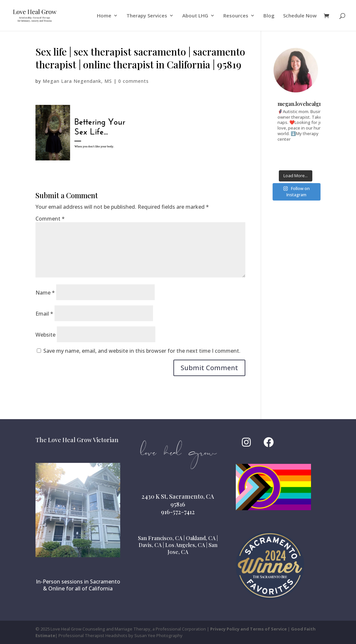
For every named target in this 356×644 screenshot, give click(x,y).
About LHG (195, 16)
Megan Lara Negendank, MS (77, 81)
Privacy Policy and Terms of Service (248, 629)
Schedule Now (300, 16)
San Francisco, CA (160, 538)
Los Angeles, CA (185, 545)
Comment (50, 219)
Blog (269, 16)
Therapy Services (147, 16)
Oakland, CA (201, 538)
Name (45, 293)
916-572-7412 (178, 512)
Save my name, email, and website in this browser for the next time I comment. (142, 351)
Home (104, 16)
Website (45, 335)
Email (44, 314)
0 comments (133, 81)
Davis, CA (150, 545)
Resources (236, 16)
